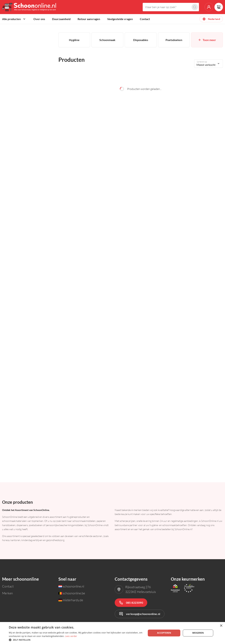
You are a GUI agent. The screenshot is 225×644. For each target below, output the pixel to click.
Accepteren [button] (164, 633)
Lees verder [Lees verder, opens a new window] (71, 636)
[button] (76, 640)
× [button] (221, 626)
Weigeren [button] (198, 633)
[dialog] (112, 633)
